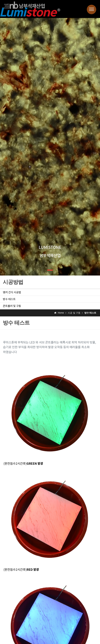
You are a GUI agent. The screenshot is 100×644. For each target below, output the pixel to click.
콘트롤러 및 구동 (12, 306)
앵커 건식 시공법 (12, 292)
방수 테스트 (9, 299)
